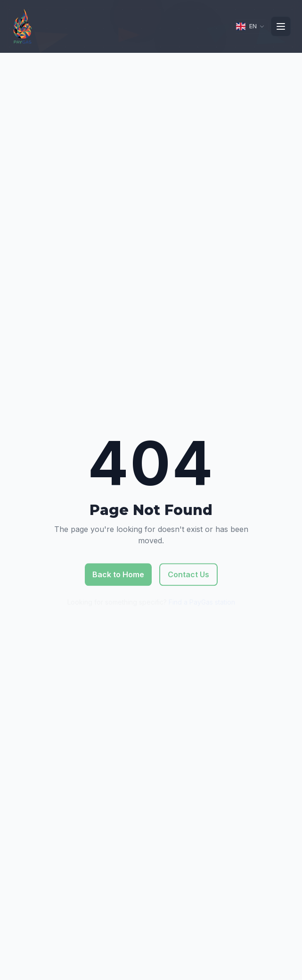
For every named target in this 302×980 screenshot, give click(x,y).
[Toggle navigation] (281, 26)
